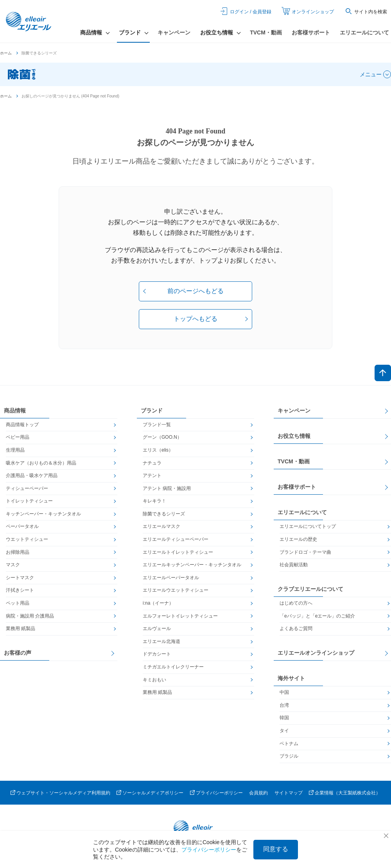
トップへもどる (195, 319)
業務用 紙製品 (21, 628)
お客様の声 (18, 653)
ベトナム (289, 744)
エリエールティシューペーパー (176, 539)
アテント (152, 475)
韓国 (284, 718)
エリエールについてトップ (308, 526)
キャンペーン (174, 32)
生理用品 (15, 450)
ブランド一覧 (157, 425)
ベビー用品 (18, 437)
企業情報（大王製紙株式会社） (348, 793)
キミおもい (154, 680)
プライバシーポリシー (219, 793)
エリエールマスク (161, 526)
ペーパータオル (22, 526)
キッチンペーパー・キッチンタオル (43, 514)
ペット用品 (18, 603)
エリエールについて (364, 32)
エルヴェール (157, 628)
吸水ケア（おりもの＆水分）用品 (41, 463)
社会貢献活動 (294, 565)
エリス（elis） (158, 450)
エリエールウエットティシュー (176, 590)
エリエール (29, 22)
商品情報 (15, 411)
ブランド (152, 411)
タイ (284, 731)
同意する (276, 849)
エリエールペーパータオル (171, 578)
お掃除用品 (18, 552)
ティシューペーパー (27, 488)
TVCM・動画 (266, 32)
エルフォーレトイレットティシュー (180, 616)
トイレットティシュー (29, 501)
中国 (284, 692)
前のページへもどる (195, 291)
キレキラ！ (154, 501)
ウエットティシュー (27, 539)
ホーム (6, 53)
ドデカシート (157, 654)
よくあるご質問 (296, 628)
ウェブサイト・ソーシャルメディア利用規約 (63, 793)
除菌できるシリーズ (164, 514)
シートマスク (20, 578)
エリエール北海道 (161, 641)
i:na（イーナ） (158, 603)
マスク (13, 565)
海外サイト (291, 678)
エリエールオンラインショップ (316, 653)
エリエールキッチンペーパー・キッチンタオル (192, 565)
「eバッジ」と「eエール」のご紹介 (317, 616)
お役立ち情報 (294, 436)
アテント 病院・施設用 (167, 488)
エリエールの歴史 (298, 539)
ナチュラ (152, 463)
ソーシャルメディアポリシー (153, 793)
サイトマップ (289, 793)
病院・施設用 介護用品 (30, 616)
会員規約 (258, 793)
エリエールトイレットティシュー (178, 552)
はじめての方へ (296, 603)
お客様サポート (311, 32)
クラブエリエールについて (310, 589)
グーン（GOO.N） (162, 437)
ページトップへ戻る (383, 373)
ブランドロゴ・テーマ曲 (305, 552)
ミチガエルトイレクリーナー (173, 667)
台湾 (284, 705)
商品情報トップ (22, 425)
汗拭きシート (20, 590)
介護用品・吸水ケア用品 (32, 475)
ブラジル (289, 756)
